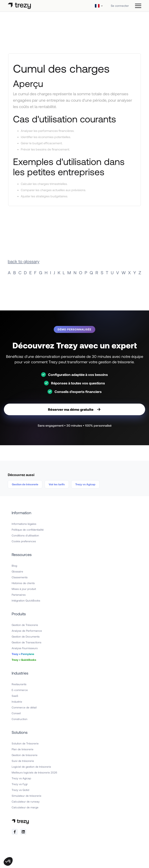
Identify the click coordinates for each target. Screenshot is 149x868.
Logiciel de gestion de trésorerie (31, 767)
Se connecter (120, 6)
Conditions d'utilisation (25, 535)
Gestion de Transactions (26, 642)
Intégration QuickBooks (26, 600)
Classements (20, 577)
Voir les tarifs (57, 484)
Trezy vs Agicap (85, 484)
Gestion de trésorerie (25, 484)
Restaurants (19, 684)
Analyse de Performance (27, 631)
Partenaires (19, 595)
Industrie (17, 702)
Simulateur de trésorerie (26, 796)
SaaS (15, 696)
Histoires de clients (23, 583)
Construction (19, 719)
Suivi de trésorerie (23, 761)
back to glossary (24, 261)
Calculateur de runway (26, 801)
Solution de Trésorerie (25, 743)
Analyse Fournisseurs (25, 648)
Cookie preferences (24, 541)
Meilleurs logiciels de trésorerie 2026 (34, 772)
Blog (14, 566)
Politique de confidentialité (28, 530)
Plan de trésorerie (23, 749)
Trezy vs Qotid (20, 790)
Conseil (16, 713)
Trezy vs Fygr (20, 784)
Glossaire (17, 571)
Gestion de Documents (26, 636)
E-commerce (20, 690)
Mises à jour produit (24, 589)
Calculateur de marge (25, 807)
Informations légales (24, 524)
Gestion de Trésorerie (25, 625)
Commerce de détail (24, 707)
